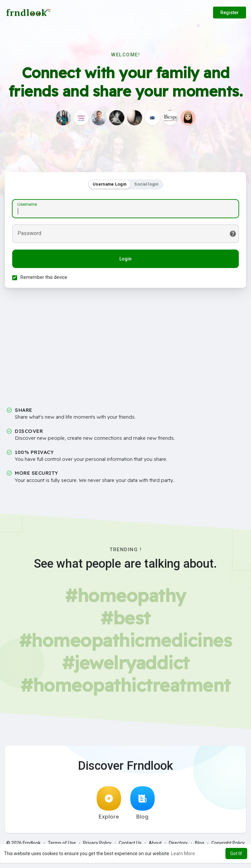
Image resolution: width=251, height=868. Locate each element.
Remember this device (45, 278)
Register (230, 13)
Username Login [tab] (110, 185)
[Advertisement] (125, 352)
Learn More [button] (183, 853)
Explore (109, 805)
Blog (142, 805)
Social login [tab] (146, 185)
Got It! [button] (236, 853)
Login (125, 260)
